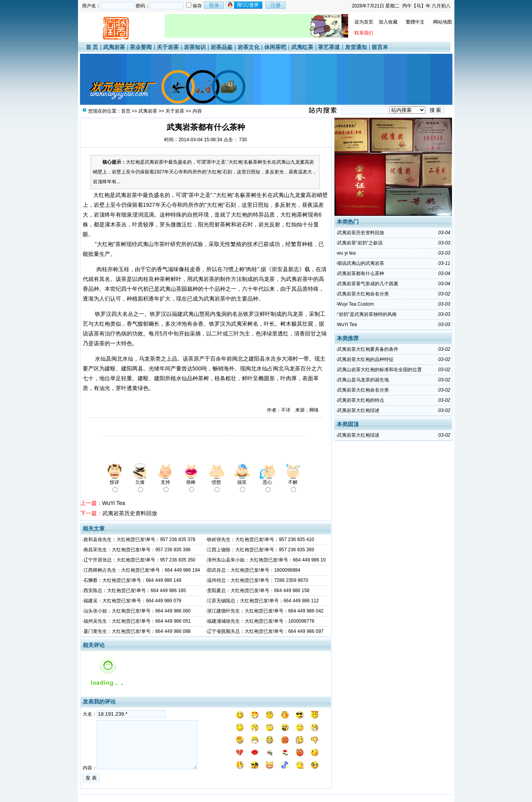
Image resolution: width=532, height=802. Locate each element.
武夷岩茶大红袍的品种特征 (365, 359)
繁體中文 (415, 22)
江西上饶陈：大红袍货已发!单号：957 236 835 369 (261, 550)
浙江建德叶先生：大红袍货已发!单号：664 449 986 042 (265, 611)
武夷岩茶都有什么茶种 (361, 273)
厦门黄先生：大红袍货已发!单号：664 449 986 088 (137, 631)
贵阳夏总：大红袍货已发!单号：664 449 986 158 (258, 591)
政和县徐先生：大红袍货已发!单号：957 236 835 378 (139, 540)
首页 (126, 111)
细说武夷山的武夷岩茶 (361, 263)
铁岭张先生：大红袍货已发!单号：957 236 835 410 (261, 540)
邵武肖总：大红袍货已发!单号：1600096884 (254, 570)
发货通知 (356, 47)
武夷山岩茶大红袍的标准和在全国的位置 (379, 370)
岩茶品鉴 (222, 47)
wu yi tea (346, 253)
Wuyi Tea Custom (356, 304)
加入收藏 (388, 22)
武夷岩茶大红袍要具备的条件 (368, 349)
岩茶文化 (249, 47)
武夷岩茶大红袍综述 (358, 410)
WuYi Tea (114, 503)
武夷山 (281, 195)
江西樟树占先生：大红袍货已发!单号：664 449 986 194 (142, 570)
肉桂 (102, 269)
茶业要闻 (141, 47)
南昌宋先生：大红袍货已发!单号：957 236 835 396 (137, 550)
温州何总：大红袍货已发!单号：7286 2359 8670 (258, 580)
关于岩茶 (168, 47)
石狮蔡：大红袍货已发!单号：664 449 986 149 (132, 580)
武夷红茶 (302, 47)
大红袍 (100, 195)
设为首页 (364, 22)
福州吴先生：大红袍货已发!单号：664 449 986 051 (137, 621)
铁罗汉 (103, 314)
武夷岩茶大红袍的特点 (361, 400)
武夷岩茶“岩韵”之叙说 (360, 243)
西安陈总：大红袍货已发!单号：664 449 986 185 (135, 591)
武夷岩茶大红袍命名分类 (363, 294)
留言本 (380, 47)
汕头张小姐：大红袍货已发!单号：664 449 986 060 (137, 611)
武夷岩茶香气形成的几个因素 (368, 284)
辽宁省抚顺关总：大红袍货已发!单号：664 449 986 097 (265, 631)
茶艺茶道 (329, 47)
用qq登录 (245, 5)
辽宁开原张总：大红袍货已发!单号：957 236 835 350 (139, 560)
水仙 (100, 359)
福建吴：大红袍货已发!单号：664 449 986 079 (132, 601)
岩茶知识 (195, 47)
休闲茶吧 (275, 47)
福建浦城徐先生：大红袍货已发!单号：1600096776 (261, 621)
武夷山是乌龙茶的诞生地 (363, 380)
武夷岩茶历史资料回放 (130, 513)
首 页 (92, 47)
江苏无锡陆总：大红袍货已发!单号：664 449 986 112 (263, 601)
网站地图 (443, 22)
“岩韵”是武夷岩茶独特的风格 (367, 314)
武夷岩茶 (114, 47)
